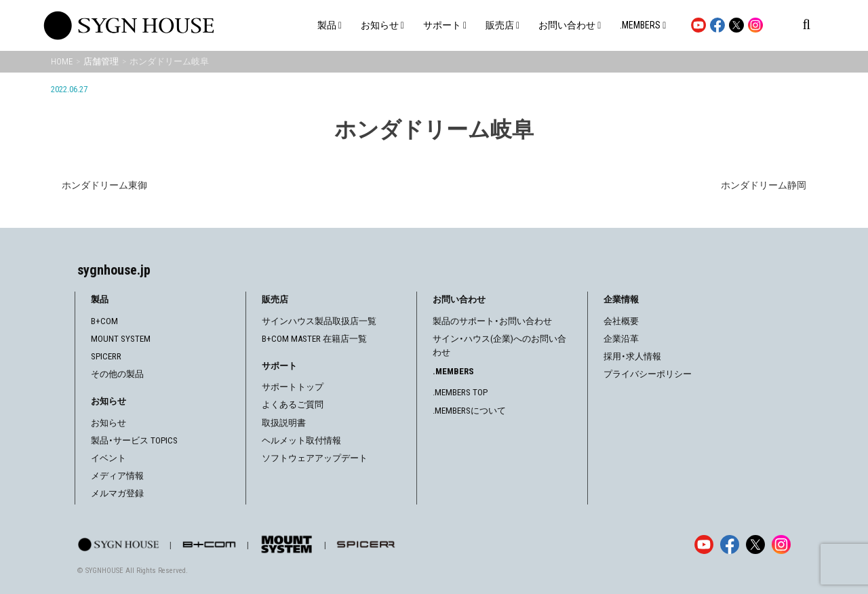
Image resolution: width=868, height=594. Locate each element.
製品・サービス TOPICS (134, 440)
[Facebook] (730, 544)
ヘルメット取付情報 (301, 440)
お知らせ (108, 423)
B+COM (104, 321)
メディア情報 (117, 476)
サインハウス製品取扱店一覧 (319, 321)
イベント (108, 458)
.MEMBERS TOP (460, 392)
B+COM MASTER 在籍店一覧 (314, 339)
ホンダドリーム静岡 (764, 185)
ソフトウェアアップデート (315, 458)
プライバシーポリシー (648, 374)
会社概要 (621, 321)
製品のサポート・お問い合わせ (492, 321)
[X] (755, 544)
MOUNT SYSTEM (121, 339)
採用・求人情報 (632, 356)
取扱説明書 (284, 423)
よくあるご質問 (293, 404)
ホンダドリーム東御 (104, 185)
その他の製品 (117, 374)
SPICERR (106, 356)
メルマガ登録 (117, 493)
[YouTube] (704, 544)
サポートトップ (293, 387)
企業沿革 (621, 339)
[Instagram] (781, 544)
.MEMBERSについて (469, 411)
